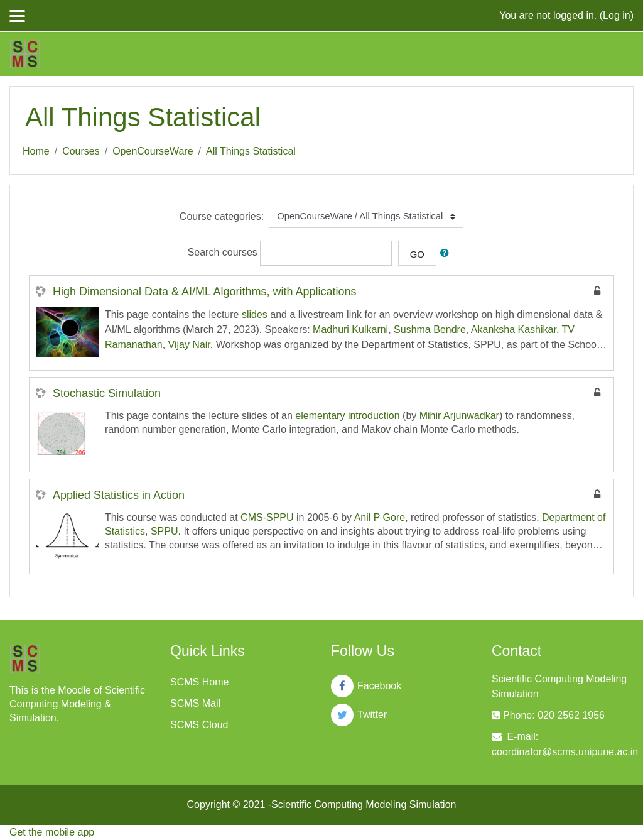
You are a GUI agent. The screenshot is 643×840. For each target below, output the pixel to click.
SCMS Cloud (199, 725)
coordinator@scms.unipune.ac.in (565, 752)
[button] (447, 253)
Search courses (223, 252)
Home (36, 151)
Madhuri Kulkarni (350, 330)
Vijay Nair (189, 345)
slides (255, 314)
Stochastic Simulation (107, 393)
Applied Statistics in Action (119, 495)
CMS (252, 517)
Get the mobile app (52, 832)
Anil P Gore (380, 517)
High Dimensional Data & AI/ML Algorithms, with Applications (205, 292)
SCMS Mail (195, 703)
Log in (617, 15)
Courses (81, 151)
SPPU (280, 517)
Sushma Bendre (430, 330)
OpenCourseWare (153, 151)
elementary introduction (347, 416)
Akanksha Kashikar (514, 330)
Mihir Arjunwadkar (459, 416)
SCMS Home (199, 682)
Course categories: (222, 216)
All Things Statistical (251, 151)
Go (417, 254)
